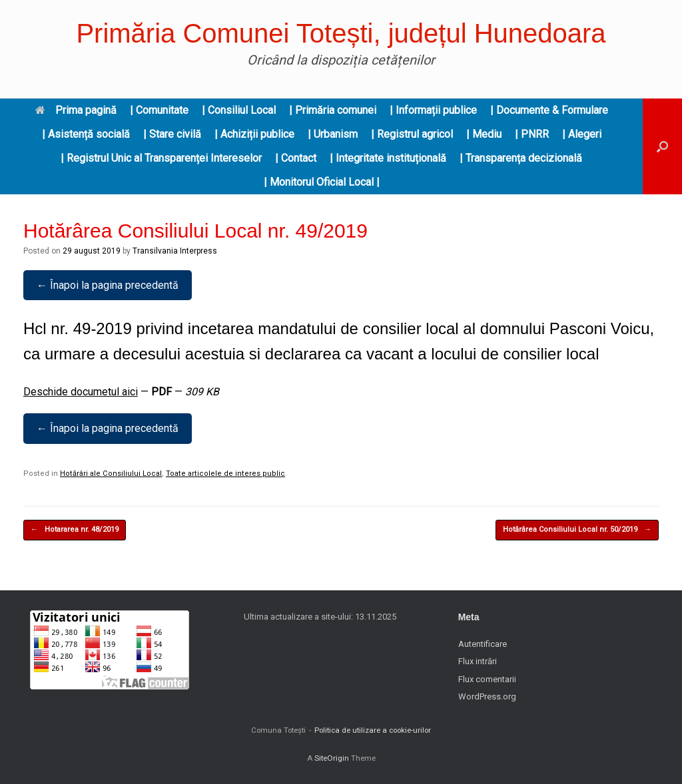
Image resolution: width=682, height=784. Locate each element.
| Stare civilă (172, 134)
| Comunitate (159, 110)
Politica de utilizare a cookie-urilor (373, 730)
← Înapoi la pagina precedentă (108, 285)
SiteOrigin (332, 758)
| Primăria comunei (333, 110)
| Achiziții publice (254, 134)
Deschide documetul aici (81, 392)
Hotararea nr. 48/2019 (75, 530)
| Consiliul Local (239, 110)
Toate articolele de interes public (225, 474)
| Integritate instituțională (388, 158)
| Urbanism (333, 134)
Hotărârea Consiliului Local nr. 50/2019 (577, 530)
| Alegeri (582, 134)
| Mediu (484, 134)
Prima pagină (76, 110)
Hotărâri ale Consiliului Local (111, 474)
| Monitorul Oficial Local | (322, 182)
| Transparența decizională (521, 158)
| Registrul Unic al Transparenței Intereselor (161, 158)
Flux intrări (478, 661)
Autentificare (483, 644)
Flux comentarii (487, 679)
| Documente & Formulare (549, 110)
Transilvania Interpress (175, 251)
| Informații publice (433, 110)
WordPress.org (487, 696)
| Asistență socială (86, 134)
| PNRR (532, 134)
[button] (662, 146)
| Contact (296, 158)
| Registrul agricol (412, 134)
